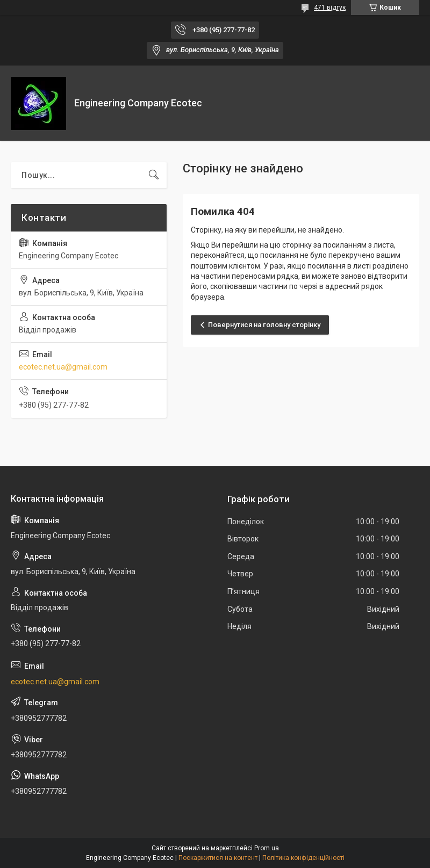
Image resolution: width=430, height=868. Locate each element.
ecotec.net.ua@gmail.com (63, 367)
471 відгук (330, 8)
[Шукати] (154, 175)
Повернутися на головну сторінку (264, 325)
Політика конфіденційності (303, 858)
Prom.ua (267, 848)
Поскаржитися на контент (218, 858)
